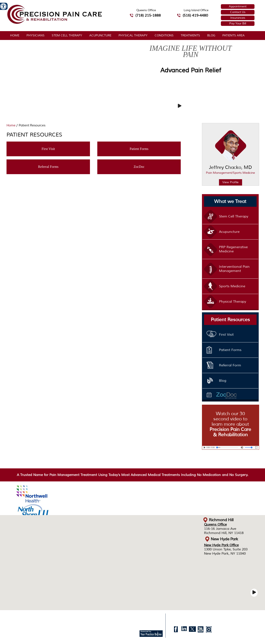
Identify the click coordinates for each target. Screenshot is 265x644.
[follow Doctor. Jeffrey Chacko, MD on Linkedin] (184, 630)
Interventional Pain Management (234, 269)
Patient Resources (230, 320)
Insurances (238, 18)
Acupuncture (100, 35)
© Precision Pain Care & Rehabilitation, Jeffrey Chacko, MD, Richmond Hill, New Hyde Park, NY (72, 624)
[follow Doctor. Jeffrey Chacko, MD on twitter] (192, 630)
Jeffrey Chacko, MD (231, 170)
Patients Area (233, 35)
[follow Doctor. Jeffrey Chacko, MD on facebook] (176, 630)
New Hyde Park (224, 539)
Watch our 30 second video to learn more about (230, 424)
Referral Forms (48, 167)
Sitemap (52, 618)
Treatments (190, 35)
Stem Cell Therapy (67, 35)
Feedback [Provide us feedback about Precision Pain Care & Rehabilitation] (67, 618)
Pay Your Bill (238, 23)
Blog (211, 35)
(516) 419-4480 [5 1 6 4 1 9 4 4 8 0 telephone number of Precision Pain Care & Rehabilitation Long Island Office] (195, 15)
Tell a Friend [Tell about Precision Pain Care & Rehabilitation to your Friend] (84, 618)
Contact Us (238, 12)
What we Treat (230, 201)
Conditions (164, 35)
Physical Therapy (133, 35)
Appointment (238, 6)
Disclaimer (25, 618)
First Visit (48, 149)
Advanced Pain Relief (191, 70)
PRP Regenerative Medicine (233, 249)
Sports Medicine (232, 286)
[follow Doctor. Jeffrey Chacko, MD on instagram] (209, 630)
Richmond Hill (221, 520)
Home (15, 35)
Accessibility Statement (128, 618)
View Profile (230, 182)
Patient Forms (139, 149)
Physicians (36, 35)
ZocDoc (139, 167)
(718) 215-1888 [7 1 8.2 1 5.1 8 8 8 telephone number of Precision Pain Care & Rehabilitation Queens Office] (148, 15)
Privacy (39, 618)
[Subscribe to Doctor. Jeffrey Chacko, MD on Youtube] (201, 630)
